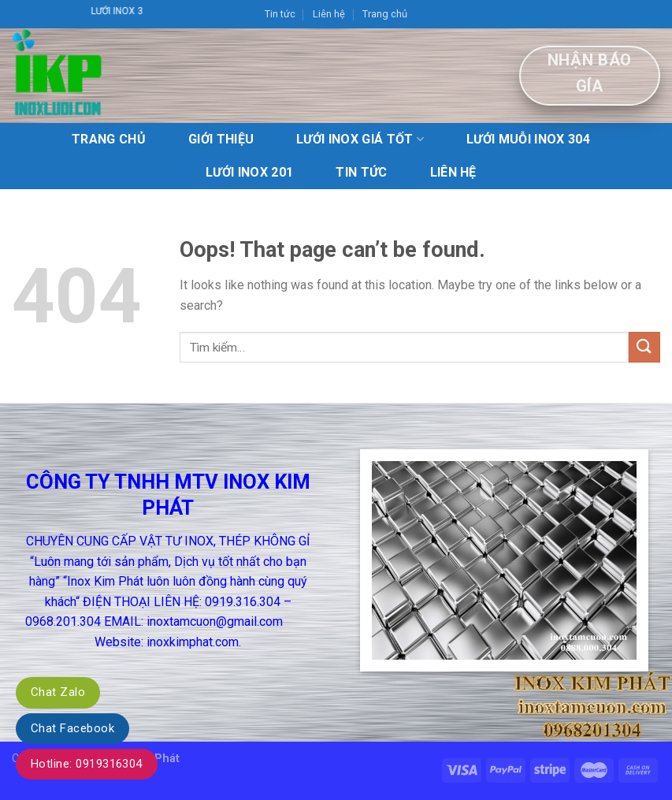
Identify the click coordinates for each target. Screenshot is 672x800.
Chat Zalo (58, 692)
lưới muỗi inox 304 (528, 139)
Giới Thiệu (221, 139)
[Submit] (644, 347)
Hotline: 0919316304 (87, 764)
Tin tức (280, 14)
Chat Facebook (72, 728)
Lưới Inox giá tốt (360, 140)
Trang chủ (385, 14)
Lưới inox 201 (249, 172)
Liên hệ (329, 14)
